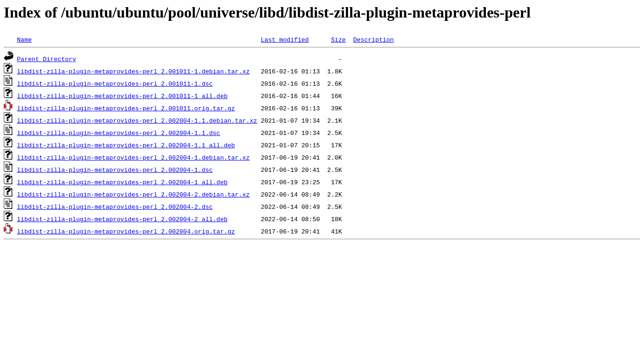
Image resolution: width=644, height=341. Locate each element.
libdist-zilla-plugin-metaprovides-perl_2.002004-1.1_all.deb (126, 145)
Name (24, 39)
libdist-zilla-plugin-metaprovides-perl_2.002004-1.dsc (115, 170)
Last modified (285, 39)
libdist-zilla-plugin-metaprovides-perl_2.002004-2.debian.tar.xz (133, 194)
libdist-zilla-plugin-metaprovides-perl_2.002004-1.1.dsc (119, 133)
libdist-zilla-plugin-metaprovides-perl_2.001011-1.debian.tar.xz (133, 71)
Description (374, 39)
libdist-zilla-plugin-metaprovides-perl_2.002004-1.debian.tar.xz (133, 157)
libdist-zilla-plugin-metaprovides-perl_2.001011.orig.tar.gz (126, 108)
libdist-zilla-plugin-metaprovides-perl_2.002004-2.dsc (115, 206)
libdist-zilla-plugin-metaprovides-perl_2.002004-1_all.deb (122, 182)
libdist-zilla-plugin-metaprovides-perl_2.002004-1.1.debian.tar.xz (137, 120)
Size (338, 39)
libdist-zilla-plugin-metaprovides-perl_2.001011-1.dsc (115, 83)
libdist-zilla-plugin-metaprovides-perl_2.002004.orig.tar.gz (126, 231)
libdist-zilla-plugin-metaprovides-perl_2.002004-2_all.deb (122, 219)
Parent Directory (47, 59)
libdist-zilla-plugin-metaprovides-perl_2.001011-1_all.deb (122, 96)
